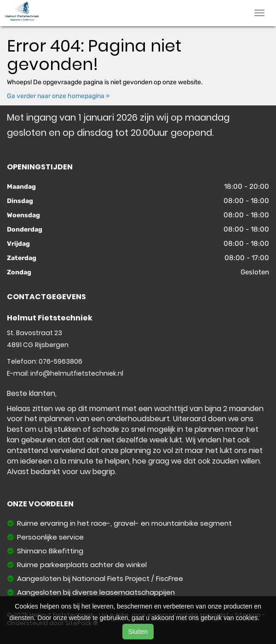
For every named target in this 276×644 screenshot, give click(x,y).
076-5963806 (60, 361)
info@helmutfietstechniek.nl (77, 373)
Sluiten (138, 632)
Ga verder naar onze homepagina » (58, 96)
